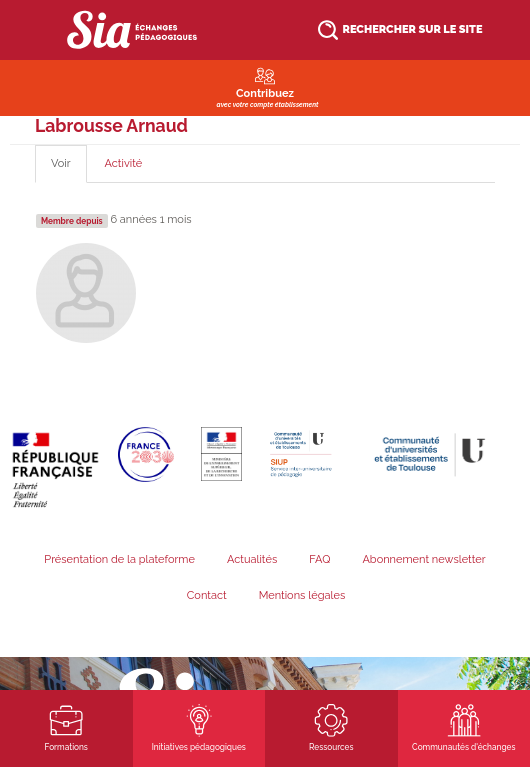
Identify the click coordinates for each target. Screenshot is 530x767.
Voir (69, 169)
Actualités (252, 559)
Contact (207, 595)
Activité (124, 163)
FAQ (319, 559)
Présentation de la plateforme (119, 559)
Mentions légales (302, 595)
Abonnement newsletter (423, 559)
